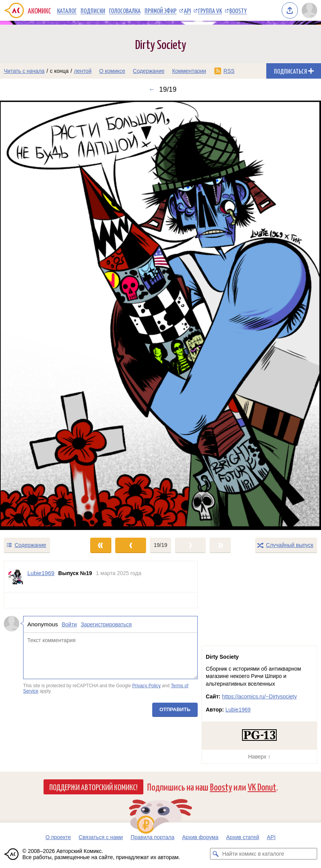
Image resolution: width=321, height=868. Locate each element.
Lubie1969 (238, 710)
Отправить (175, 709)
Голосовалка (125, 10)
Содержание (149, 71)
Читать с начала (24, 71)
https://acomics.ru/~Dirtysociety (259, 696)
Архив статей (243, 837)
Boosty (238, 10)
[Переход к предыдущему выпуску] (40, 315)
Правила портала (153, 837)
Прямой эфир (160, 10)
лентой (83, 71)
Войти (69, 624)
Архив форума (200, 837)
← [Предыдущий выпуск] (152, 89)
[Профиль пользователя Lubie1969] (16, 577)
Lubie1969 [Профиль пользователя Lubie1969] (41, 573)
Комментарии (189, 71)
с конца (60, 71)
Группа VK (210, 10)
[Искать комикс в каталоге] (216, 854)
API (187, 10)
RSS (229, 71)
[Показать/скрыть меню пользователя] (309, 10)
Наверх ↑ (259, 757)
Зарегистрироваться (106, 624)
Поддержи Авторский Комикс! (93, 787)
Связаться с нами (101, 837)
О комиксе (112, 71)
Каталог (67, 10)
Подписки (93, 10)
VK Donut (262, 786)
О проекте (58, 837)
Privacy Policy (146, 686)
